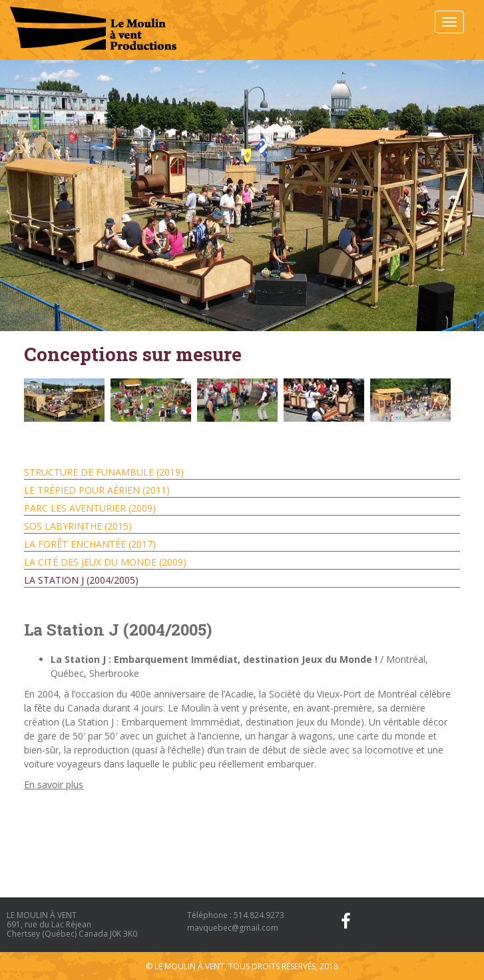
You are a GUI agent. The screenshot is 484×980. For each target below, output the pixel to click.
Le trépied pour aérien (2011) (97, 490)
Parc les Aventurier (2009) (90, 508)
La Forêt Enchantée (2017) (90, 544)
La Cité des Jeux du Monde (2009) (105, 562)
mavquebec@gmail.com (233, 928)
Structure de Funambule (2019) (104, 472)
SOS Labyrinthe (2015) (78, 526)
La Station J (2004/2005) (81, 580)
